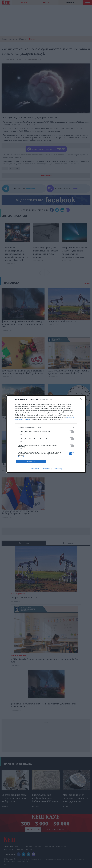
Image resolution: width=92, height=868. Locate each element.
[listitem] (46, 427)
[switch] (71, 432)
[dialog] (46, 434)
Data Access (46, 469)
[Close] (82, 399)
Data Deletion (34, 469)
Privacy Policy (57, 469)
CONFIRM (31, 461)
